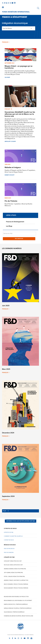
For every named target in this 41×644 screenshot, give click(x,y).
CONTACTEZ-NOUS (9, 540)
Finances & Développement (15, 222)
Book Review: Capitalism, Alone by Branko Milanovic (18, 205)
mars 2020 (8, 198)
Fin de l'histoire (11, 201)
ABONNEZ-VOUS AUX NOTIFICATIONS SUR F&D (21, 521)
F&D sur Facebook (9, 549)
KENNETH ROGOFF (10, 175)
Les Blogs (9, 226)
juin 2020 (7, 164)
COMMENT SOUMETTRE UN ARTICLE (13, 536)
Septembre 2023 (9, 63)
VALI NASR (7, 77)
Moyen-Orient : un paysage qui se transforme (18, 67)
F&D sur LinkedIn (9, 553)
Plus (6, 511)
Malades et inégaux (13, 167)
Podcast (8, 109)
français (6, 42)
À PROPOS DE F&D (9, 532)
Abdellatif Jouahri (10, 141)
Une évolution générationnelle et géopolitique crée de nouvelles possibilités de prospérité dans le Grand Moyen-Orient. (20, 73)
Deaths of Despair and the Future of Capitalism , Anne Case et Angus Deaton (20, 171)
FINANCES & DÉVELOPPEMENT (15, 17)
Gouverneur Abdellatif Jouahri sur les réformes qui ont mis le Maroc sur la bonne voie (20, 114)
